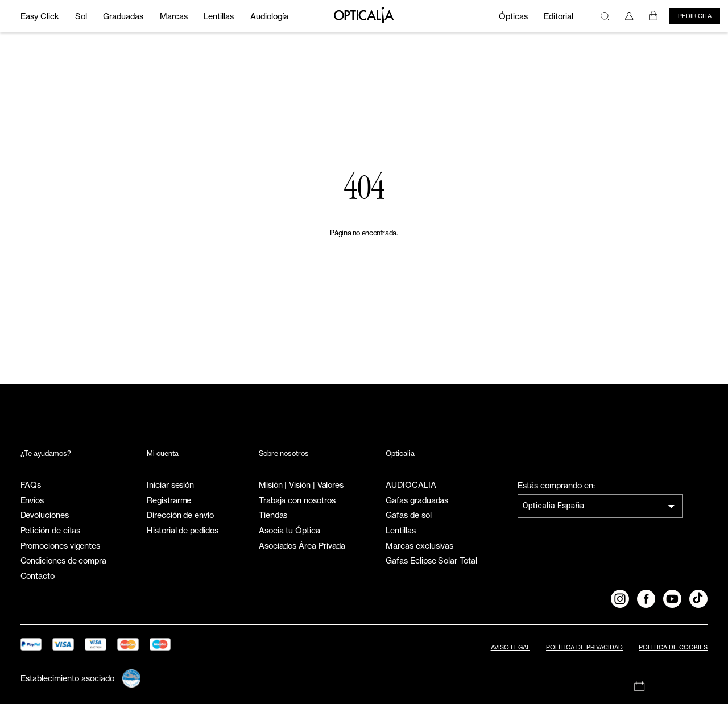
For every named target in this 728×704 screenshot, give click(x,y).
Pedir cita (695, 16)
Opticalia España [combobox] (554, 506)
